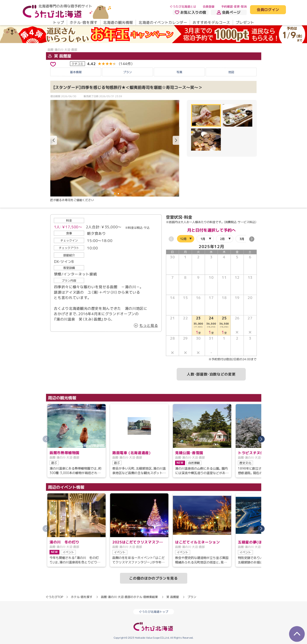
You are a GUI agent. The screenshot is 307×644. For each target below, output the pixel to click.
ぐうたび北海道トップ (154, 612)
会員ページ (229, 12)
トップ (58, 22)
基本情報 (76, 72)
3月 (242, 239)
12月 (183, 239)
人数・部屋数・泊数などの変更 (211, 374)
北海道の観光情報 (118, 22)
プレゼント (245, 22)
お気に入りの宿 (190, 12)
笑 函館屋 (59, 56)
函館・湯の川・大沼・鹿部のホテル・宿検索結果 (129, 597)
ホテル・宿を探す (83, 22)
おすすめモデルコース (211, 22)
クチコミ (77, 64)
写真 (179, 72)
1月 (203, 239)
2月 (222, 239)
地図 (231, 72)
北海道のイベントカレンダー (163, 22)
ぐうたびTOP (54, 597)
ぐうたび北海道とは (183, 7)
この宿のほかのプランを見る (153, 578)
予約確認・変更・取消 (234, 7)
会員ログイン (268, 10)
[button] (176, 140)
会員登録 (209, 7)
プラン (127, 72)
